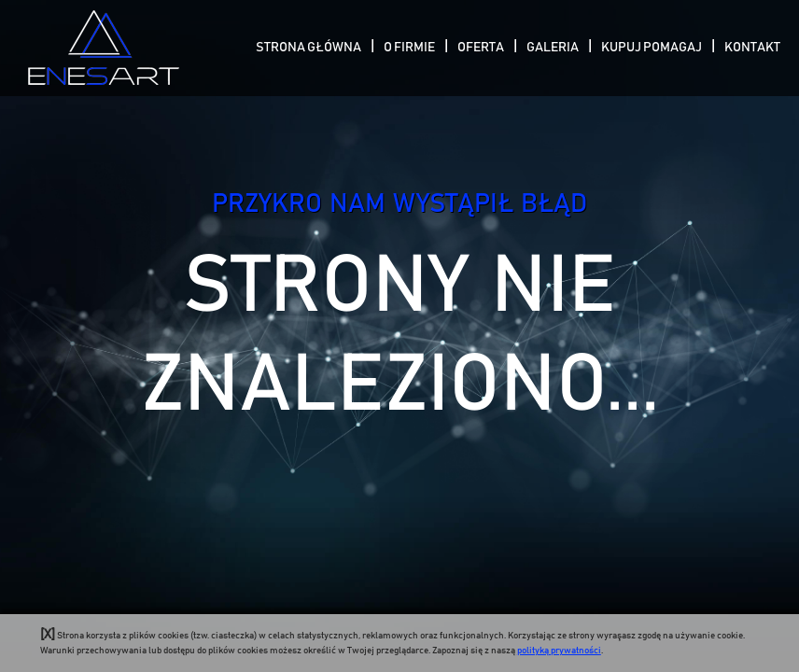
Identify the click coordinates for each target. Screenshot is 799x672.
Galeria (553, 48)
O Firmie (409, 48)
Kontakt (752, 48)
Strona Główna (308, 48)
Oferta (481, 48)
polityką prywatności (559, 651)
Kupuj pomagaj (652, 48)
